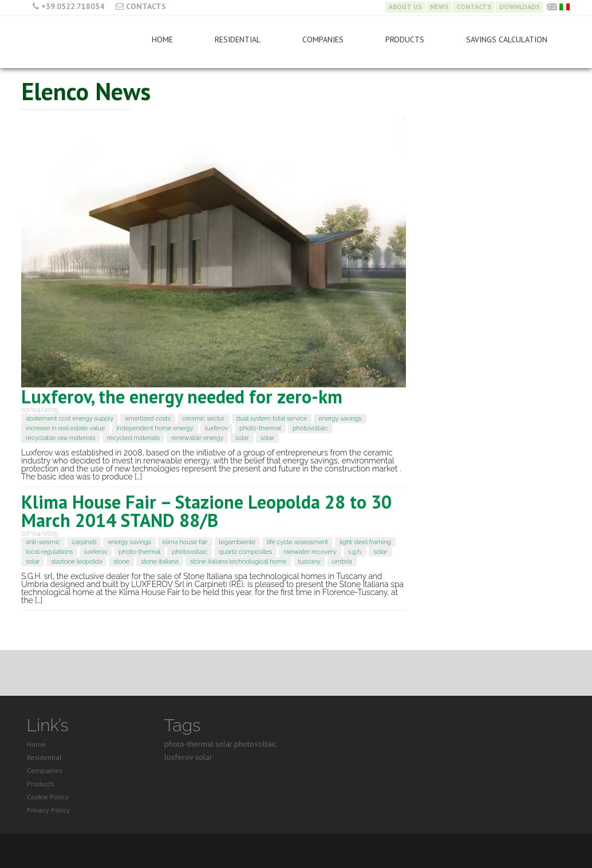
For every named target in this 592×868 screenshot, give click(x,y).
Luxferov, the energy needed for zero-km (182, 397)
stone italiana (160, 562)
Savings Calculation (507, 39)
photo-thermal (260, 428)
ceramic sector (203, 419)
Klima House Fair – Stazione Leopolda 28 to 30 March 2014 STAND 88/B (206, 511)
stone (121, 562)
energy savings (340, 419)
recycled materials (133, 438)
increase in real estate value (65, 428)
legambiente (238, 542)
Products (405, 39)
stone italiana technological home (238, 562)
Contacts (146, 6)
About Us (405, 7)
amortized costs (148, 419)
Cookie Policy (48, 797)
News (439, 7)
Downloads (520, 7)
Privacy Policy (48, 810)
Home (162, 39)
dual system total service (272, 419)
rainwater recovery (310, 552)
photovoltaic (310, 428)
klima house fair (185, 542)
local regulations (49, 552)
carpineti (84, 542)
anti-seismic (43, 542)
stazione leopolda (76, 562)
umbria (342, 562)
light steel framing (365, 542)
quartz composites (245, 552)
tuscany (309, 562)
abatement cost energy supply (70, 419)
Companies (323, 39)
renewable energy (197, 438)
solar (242, 438)
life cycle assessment (297, 542)
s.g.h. (355, 552)
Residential (238, 39)
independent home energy (155, 428)
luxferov (216, 428)
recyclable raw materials (61, 438)
